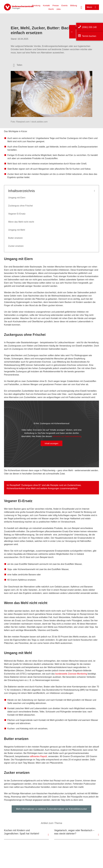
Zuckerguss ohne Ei (31, 485)
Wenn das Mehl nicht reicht (21, 222)
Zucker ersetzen (16, 246)
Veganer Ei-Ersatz (17, 214)
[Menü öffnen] (92, 7)
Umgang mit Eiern (17, 198)
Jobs (58, 9)
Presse (56, 5)
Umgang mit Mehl (17, 230)
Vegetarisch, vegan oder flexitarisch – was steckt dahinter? (74, 832)
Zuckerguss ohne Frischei (20, 206)
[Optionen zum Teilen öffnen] (18, 65)
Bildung (74, 5)
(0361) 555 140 (89, 27)
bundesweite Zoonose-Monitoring (71, 674)
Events (65, 5)
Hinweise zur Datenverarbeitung (67, 436)
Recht (51, 9)
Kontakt (46, 5)
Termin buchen (89, 36)
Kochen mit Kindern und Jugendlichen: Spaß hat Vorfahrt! (22, 832)
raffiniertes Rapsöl (38, 756)
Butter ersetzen (15, 238)
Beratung (36, 5)
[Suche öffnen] (81, 7)
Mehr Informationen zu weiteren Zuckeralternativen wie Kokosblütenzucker (51, 809)
